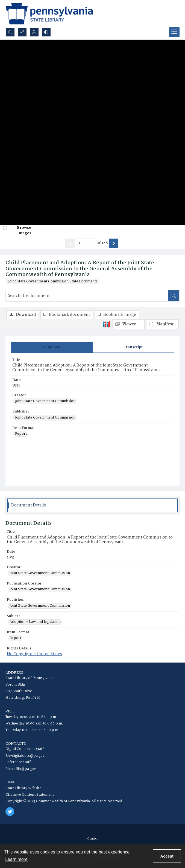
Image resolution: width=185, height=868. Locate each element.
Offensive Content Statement (30, 795)
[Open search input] (10, 32)
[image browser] (20, 230)
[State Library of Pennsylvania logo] (49, 14)
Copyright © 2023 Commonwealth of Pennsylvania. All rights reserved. (64, 801)
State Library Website (23, 788)
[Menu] (174, 32)
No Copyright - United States (34, 654)
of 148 (102, 243)
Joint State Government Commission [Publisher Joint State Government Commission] (45, 418)
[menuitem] (92, 838)
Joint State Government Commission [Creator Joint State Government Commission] (45, 401)
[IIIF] (107, 324)
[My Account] (34, 32)
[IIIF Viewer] (128, 324)
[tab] (52, 347)
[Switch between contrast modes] (46, 32)
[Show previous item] (70, 243)
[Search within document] (174, 296)
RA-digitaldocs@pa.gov (25, 756)
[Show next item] (114, 243)
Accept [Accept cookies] (167, 856)
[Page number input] (86, 243)
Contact (92, 838)
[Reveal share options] (22, 32)
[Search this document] (87, 296)
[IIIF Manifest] (162, 324)
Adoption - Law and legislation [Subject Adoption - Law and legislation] (35, 622)
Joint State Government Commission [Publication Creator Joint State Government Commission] (40, 589)
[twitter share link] (10, 812)
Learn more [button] (16, 859)
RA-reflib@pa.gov (21, 769)
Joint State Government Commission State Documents (53, 282)
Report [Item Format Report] (21, 434)
